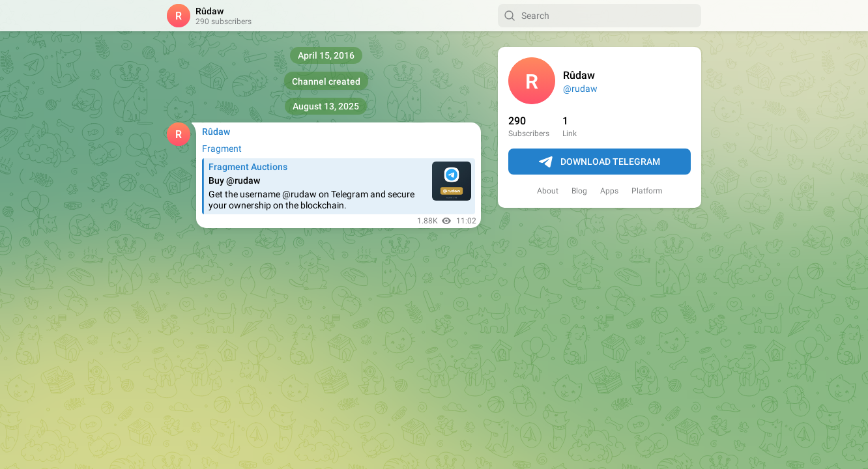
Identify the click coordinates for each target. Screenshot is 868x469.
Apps (609, 191)
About (548, 191)
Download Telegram (600, 162)
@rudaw (580, 89)
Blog (579, 191)
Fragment (222, 149)
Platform (647, 191)
